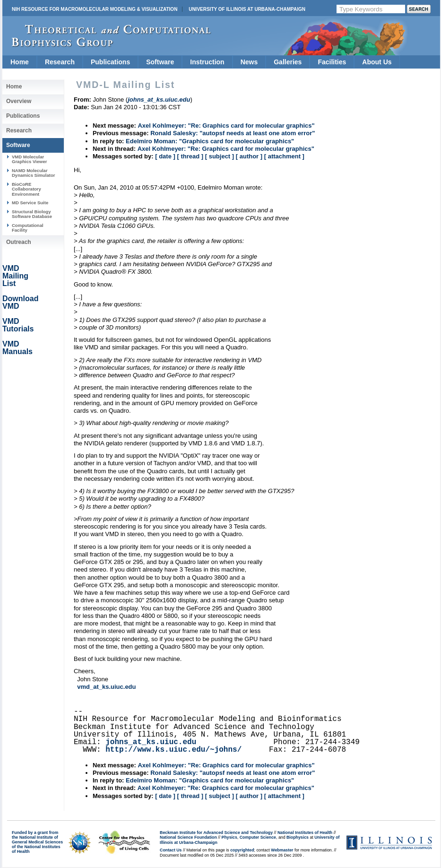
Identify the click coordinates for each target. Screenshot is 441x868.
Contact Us (171, 850)
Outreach (19, 242)
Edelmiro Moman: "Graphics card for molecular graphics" (210, 141)
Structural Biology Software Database (32, 214)
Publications (110, 62)
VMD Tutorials (18, 325)
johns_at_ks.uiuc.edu (151, 742)
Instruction (207, 62)
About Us (377, 62)
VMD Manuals (17, 348)
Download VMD (20, 302)
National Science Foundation (188, 837)
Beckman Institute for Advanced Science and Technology (216, 833)
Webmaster (282, 850)
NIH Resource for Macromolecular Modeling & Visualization (95, 9)
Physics (229, 837)
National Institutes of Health (305, 833)
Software (160, 62)
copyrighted (242, 850)
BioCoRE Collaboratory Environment (26, 189)
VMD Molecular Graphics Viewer (29, 159)
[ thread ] (190, 156)
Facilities (332, 62)
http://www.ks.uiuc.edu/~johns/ (173, 750)
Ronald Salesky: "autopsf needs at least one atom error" (233, 133)
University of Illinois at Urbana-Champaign (247, 9)
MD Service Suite (30, 203)
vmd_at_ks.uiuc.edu (106, 687)
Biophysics (298, 837)
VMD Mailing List (15, 276)
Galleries (288, 62)
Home (20, 62)
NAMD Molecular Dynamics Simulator (34, 173)
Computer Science (258, 837)
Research (60, 62)
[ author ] (249, 156)
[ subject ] (220, 156)
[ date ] (165, 156)
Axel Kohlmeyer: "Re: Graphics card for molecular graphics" (226, 126)
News (249, 62)
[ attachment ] (284, 156)
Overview (19, 101)
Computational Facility (28, 228)
